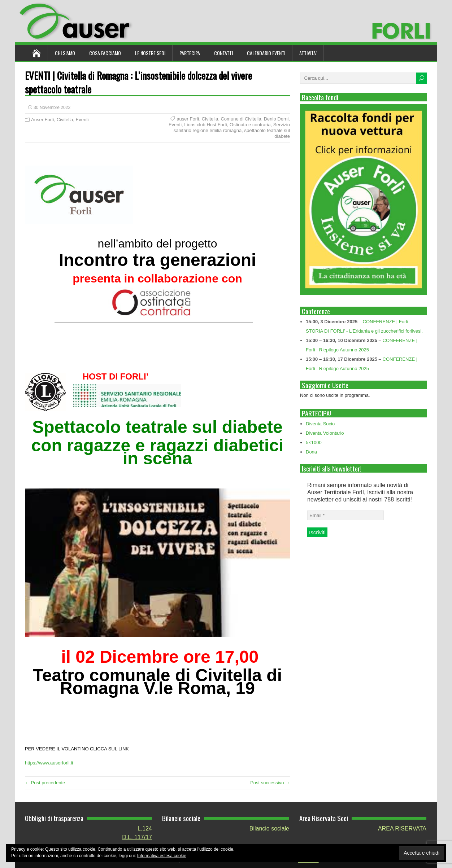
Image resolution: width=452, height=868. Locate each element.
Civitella (65, 120)
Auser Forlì (43, 120)
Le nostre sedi (150, 53)
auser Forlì (188, 119)
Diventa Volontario (325, 433)
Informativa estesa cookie (162, 856)
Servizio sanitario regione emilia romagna (232, 128)
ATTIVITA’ (308, 53)
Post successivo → (270, 783)
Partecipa (190, 53)
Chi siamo (65, 53)
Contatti (223, 53)
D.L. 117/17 (137, 837)
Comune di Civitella (241, 119)
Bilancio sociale (269, 828)
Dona (311, 452)
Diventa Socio (320, 424)
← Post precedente (45, 783)
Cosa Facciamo (105, 53)
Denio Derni (276, 119)
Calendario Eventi (266, 53)
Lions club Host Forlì (206, 125)
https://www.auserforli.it (49, 763)
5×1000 (314, 442)
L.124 (145, 828)
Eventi (82, 120)
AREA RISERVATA (402, 828)
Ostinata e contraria (250, 125)
